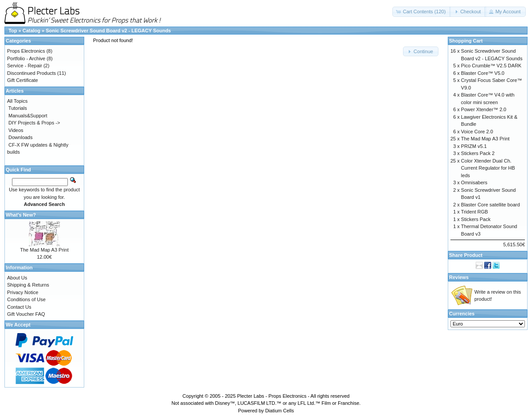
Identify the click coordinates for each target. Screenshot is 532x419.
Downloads (20, 137)
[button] (422, 12)
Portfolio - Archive (26, 58)
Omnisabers (474, 182)
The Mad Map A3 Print (44, 250)
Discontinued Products (31, 73)
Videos (16, 130)
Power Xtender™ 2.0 (484, 109)
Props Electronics (26, 51)
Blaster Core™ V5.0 (483, 73)
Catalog (31, 31)
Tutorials (18, 108)
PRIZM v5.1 (474, 146)
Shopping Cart (466, 41)
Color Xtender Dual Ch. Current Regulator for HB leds (488, 168)
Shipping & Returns (28, 285)
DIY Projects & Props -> (34, 123)
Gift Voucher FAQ (26, 314)
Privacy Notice (23, 292)
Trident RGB (475, 212)
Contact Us (19, 307)
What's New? (21, 215)
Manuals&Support (28, 116)
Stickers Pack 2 (478, 153)
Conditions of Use (26, 299)
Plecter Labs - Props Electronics (272, 396)
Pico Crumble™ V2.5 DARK (491, 66)
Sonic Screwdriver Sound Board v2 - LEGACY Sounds (108, 31)
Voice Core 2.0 (477, 132)
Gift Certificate (23, 80)
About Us (17, 278)
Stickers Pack (476, 219)
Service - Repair (25, 66)
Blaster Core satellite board (491, 205)
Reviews (459, 277)
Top (13, 31)
